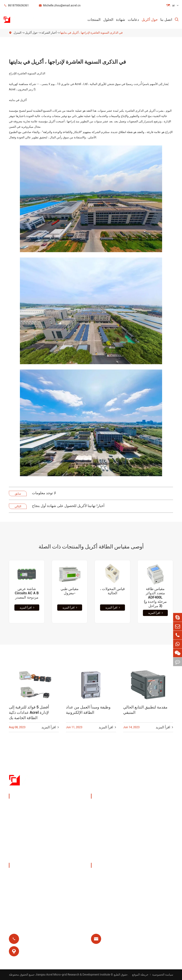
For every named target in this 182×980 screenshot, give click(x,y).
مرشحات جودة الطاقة (27, 848)
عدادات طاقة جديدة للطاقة (31, 840)
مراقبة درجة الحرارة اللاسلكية (151, 808)
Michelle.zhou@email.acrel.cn (60, 5)
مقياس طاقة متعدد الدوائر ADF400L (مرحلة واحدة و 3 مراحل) (155, 597)
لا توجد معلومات (44, 493)
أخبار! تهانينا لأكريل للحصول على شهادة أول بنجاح (68, 506)
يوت (140, 819)
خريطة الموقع (140, 975)
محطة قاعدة (103, 828)
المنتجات (94, 20)
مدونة (99, 900)
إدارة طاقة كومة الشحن (111, 805)
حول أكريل (150, 20)
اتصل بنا (166, 20)
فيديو (98, 883)
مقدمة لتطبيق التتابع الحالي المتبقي (145, 710)
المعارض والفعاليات (26, 883)
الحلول (108, 20)
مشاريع (18, 900)
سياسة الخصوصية (163, 975)
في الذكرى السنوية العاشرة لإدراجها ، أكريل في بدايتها (91, 33)
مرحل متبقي (103, 836)
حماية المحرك (146, 828)
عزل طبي (144, 836)
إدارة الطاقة (21, 814)
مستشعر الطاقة (24, 823)
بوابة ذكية (19, 831)
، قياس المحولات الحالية (112, 591)
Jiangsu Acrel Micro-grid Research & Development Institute (73, 975)
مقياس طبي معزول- (70, 591)
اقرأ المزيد (27, 608)
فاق (98, 892)
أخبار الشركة (49, 33)
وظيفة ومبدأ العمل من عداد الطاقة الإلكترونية (88, 710)
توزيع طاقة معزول (25, 857)
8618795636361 (16, 5)
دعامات (133, 20)
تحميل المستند (104, 875)
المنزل (17, 33)
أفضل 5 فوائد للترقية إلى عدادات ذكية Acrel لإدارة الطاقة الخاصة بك (29, 712)
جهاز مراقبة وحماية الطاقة (30, 805)
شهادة (121, 20)
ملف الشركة (21, 875)
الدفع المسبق (104, 845)
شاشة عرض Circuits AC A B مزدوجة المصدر (27, 593)
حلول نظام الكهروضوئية (111, 819)
